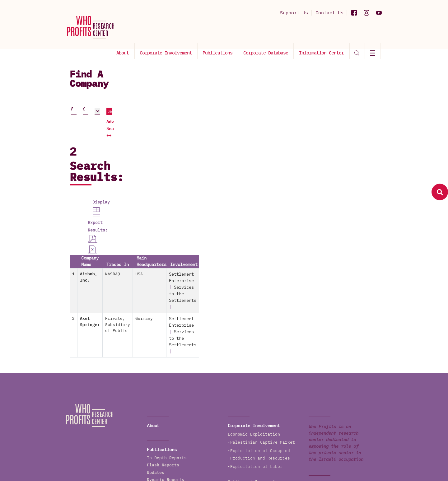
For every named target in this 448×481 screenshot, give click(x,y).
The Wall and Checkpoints (260, 413)
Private (172, 205)
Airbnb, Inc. (99, 187)
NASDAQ (171, 187)
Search (349, 103)
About (128, 33)
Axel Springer (100, 205)
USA (230, 187)
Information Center (324, 33)
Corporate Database (269, 33)
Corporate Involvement (170, 33)
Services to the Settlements (264, 374)
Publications (222, 33)
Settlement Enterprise (316, 187)
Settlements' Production (259, 366)
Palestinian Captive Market (263, 302)
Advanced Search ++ (334, 114)
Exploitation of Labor (256, 327)
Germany (235, 205)
